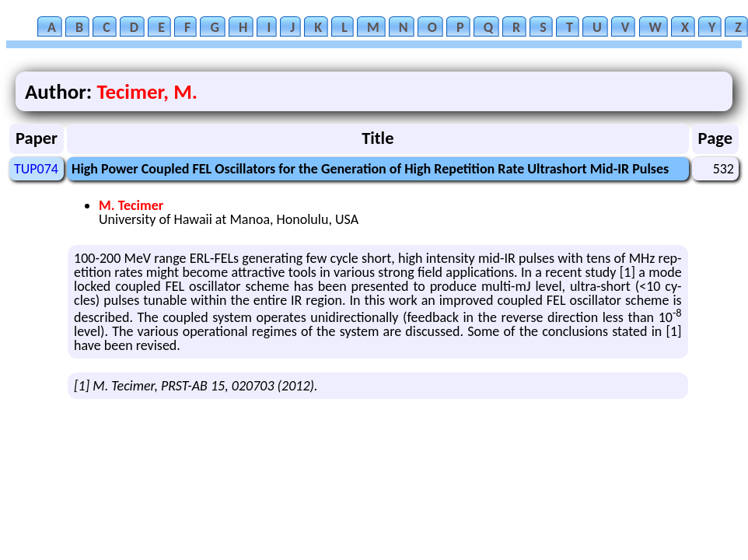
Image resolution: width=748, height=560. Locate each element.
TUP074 (36, 169)
